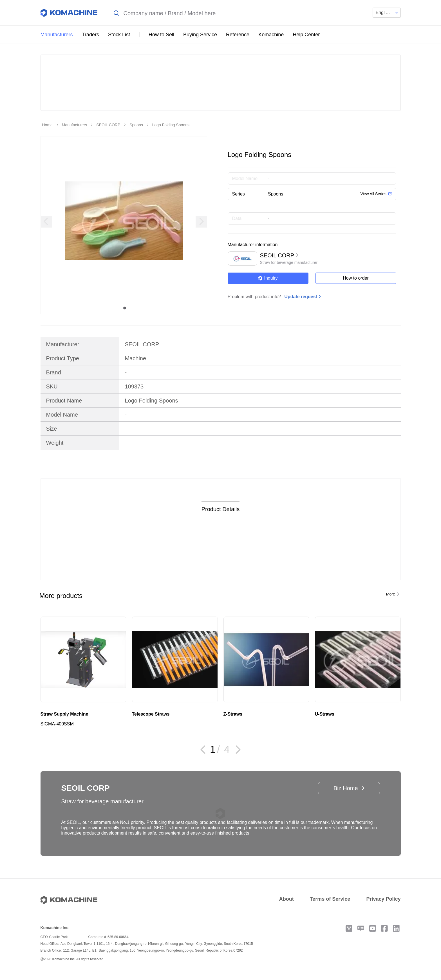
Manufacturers (57, 35)
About (286, 899)
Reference (238, 35)
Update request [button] (301, 297)
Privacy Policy (383, 899)
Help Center (306, 35)
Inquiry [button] (268, 278)
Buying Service (200, 35)
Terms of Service (330, 899)
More (391, 594)
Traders (90, 35)
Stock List (119, 35)
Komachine (271, 35)
